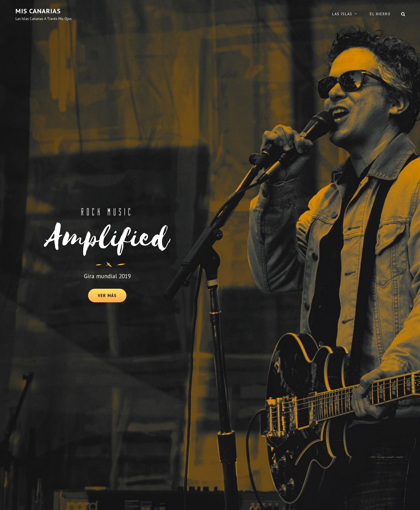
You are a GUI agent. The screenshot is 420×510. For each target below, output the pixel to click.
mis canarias (38, 11)
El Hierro (380, 14)
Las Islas (342, 14)
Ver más (112, 297)
